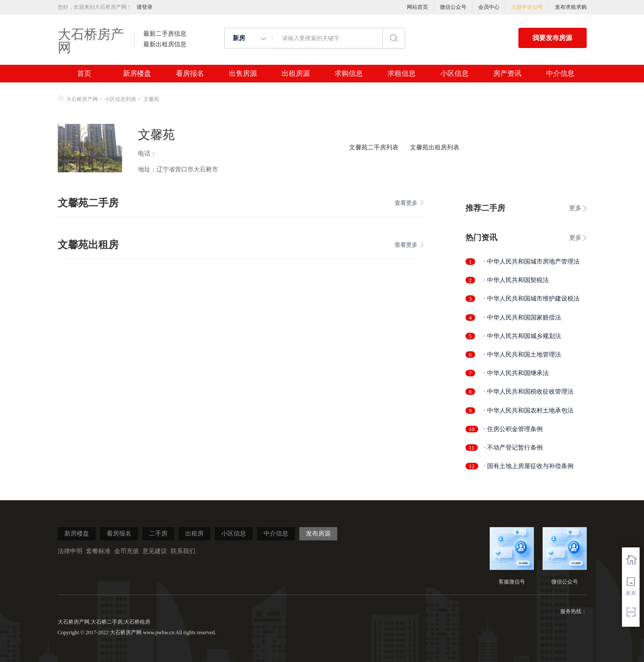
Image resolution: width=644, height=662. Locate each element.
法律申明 (70, 551)
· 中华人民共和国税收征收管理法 (529, 392)
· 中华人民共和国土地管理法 (523, 355)
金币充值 (127, 551)
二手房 (158, 534)
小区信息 (454, 74)
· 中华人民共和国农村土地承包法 (529, 411)
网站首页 (417, 7)
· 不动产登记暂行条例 (513, 448)
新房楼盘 (137, 74)
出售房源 (243, 74)
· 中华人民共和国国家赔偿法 (523, 318)
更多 (575, 208)
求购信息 (349, 74)
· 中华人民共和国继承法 (516, 373)
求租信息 (402, 74)
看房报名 (190, 74)
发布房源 (318, 534)
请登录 (145, 7)
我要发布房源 (552, 38)
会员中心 (489, 7)
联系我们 (183, 551)
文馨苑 (156, 135)
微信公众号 (453, 7)
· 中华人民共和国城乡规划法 (523, 336)
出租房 (194, 534)
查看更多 (409, 203)
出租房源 (296, 74)
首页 (84, 74)
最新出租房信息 (165, 45)
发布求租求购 (571, 7)
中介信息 (560, 74)
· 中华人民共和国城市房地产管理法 (532, 262)
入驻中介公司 (527, 7)
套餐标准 (98, 551)
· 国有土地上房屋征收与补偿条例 (529, 466)
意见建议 (155, 551)
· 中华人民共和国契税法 (516, 280)
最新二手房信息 (165, 34)
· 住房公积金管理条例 (513, 429)
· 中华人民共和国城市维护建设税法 (532, 299)
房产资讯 (507, 74)
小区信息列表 (120, 99)
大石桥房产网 (91, 41)
